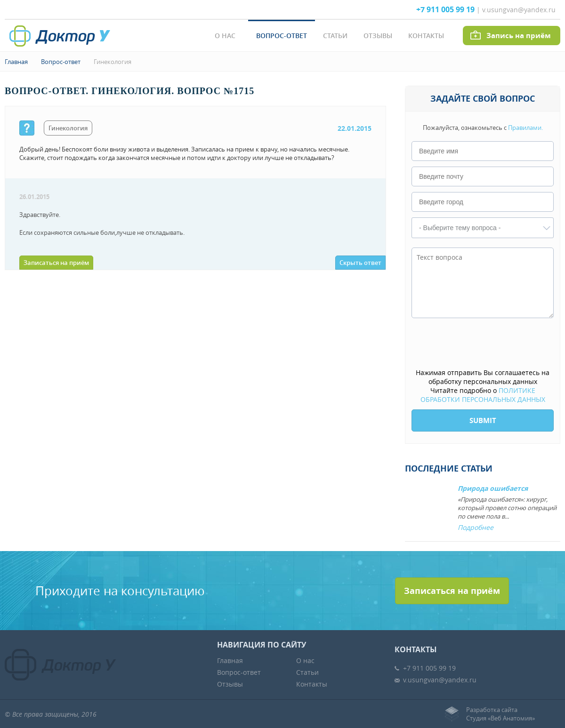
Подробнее (476, 527)
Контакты (426, 36)
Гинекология (113, 62)
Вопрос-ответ (282, 36)
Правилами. (525, 128)
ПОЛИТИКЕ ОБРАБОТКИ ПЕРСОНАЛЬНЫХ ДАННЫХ (483, 395)
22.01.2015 (355, 128)
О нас (225, 36)
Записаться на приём (56, 263)
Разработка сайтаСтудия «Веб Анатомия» (500, 714)
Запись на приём (519, 36)
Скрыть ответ (360, 263)
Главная (16, 62)
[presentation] (483, 344)
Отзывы (378, 36)
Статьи (335, 36)
